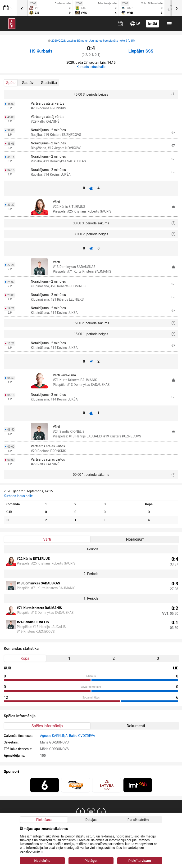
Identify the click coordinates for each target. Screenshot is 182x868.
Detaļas (91, 820)
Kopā (25, 658)
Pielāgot (91, 861)
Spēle (11, 83)
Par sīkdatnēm (138, 820)
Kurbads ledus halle (91, 67)
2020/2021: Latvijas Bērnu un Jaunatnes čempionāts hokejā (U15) (93, 41)
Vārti (47, 539)
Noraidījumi (136, 539)
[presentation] (22, 8)
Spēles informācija (47, 726)
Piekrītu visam (140, 861)
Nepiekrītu (42, 861)
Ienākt (152, 24)
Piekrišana (44, 820)
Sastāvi (28, 83)
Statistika (49, 83)
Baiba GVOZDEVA (82, 736)
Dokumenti (136, 726)
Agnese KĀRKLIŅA (54, 736)
